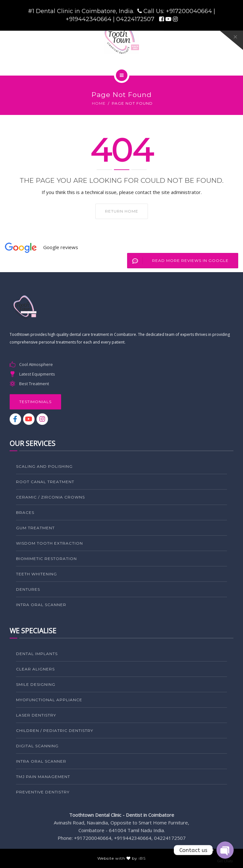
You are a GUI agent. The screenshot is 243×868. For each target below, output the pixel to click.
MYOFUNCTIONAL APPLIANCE (49, 700)
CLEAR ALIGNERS (35, 669)
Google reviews (61, 247)
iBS (142, 858)
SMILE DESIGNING (36, 684)
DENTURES (28, 589)
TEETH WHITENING (36, 574)
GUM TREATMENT (35, 528)
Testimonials (35, 402)
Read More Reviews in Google (178, 261)
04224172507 (136, 19)
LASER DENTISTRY (36, 715)
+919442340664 (89, 19)
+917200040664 (190, 11)
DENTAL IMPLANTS (37, 654)
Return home (122, 211)
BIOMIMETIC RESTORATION (46, 559)
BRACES (25, 512)
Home (99, 103)
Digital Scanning (37, 746)
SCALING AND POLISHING (44, 466)
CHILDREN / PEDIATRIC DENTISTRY (55, 730)
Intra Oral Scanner (41, 605)
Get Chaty (225, 861)
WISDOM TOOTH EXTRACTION (49, 543)
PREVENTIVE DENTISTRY (43, 792)
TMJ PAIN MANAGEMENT (43, 777)
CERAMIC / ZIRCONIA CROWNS (50, 497)
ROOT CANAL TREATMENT (45, 482)
